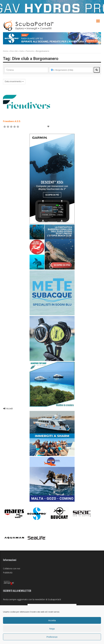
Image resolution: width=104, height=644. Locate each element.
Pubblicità (8, 573)
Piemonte (30, 51)
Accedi (8, 408)
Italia (22, 51)
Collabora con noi (12, 568)
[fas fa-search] (97, 70)
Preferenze (52, 637)
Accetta (52, 620)
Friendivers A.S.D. (12, 121)
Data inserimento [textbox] (13, 81)
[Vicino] (71, 70)
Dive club (14, 51)
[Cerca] (26, 70)
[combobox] (14, 82)
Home (6, 51)
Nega (52, 629)
